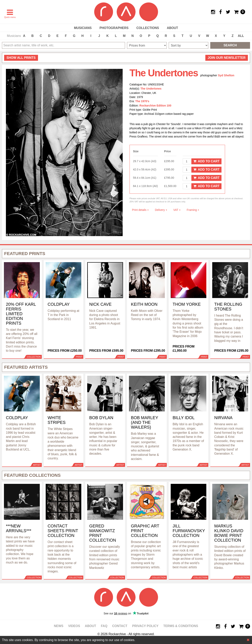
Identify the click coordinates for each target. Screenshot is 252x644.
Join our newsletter (227, 58)
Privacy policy (145, 626)
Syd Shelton (226, 75)
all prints (21, 58)
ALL (241, 36)
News (59, 626)
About (172, 28)
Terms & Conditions (181, 626)
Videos (74, 626)
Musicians (83, 28)
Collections (148, 28)
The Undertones (151, 89)
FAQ (104, 626)
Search (230, 45)
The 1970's (142, 101)
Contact (120, 626)
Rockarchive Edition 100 (155, 106)
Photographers (114, 28)
